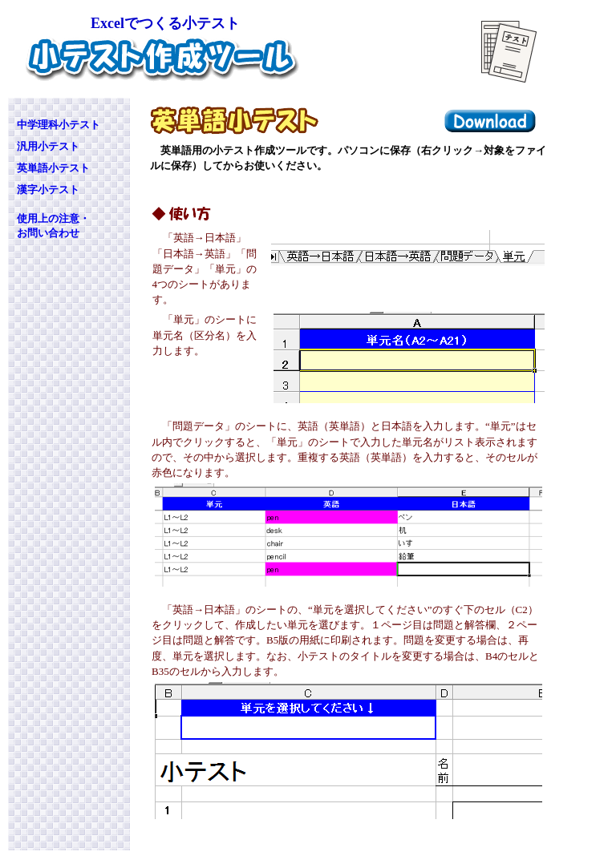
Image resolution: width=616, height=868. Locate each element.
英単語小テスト (53, 168)
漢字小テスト (48, 190)
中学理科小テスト (59, 125)
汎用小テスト (48, 146)
